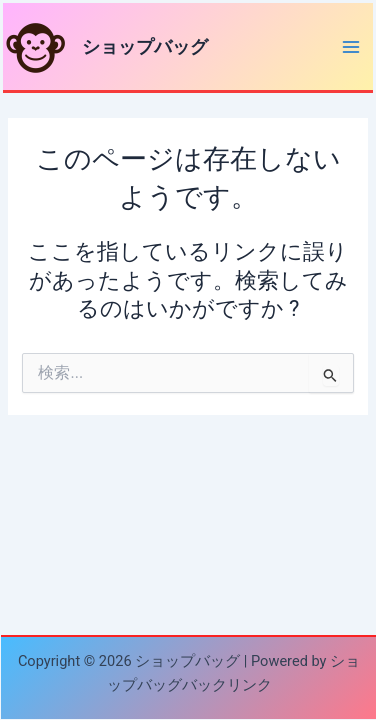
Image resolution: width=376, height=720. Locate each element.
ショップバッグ (145, 46)
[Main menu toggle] (351, 47)
